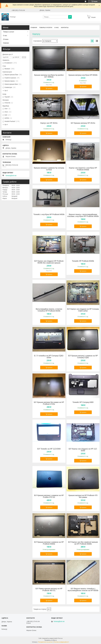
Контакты (65, 28)
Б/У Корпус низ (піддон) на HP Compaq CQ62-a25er (83, 310)
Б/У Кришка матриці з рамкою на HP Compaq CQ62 (83, 357)
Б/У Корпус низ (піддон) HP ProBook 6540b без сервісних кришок (49, 262)
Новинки (6, 43)
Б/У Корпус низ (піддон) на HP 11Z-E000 (83, 450)
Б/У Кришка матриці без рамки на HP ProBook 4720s (49, 403)
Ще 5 (6, 91)
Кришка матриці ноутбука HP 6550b (83, 75)
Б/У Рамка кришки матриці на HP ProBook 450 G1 (49, 590)
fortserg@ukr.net (11, 176)
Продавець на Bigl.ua (50, 640)
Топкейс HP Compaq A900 (83, 402)
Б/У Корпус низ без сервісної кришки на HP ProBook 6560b (83, 543)
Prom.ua (60, 638)
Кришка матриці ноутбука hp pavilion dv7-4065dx (49, 76)
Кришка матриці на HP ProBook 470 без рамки (83, 496)
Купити (50, 88)
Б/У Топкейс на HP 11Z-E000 (49, 449)
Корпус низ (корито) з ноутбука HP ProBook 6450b (83, 169)
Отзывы (6, 39)
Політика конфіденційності (61, 642)
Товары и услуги (46, 28)
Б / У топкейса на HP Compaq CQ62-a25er (49, 357)
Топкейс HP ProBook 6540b (83, 261)
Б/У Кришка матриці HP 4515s (83, 123)
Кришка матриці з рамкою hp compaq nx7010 (49, 169)
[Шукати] (70, 17)
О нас (57, 28)
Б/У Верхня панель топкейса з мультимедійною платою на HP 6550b (83, 590)
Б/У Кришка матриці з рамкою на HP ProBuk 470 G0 (49, 496)
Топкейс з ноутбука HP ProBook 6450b (49, 214)
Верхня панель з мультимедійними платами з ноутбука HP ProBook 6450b (83, 215)
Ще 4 (6, 125)
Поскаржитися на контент (45, 642)
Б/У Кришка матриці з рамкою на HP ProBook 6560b (49, 543)
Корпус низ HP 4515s (49, 123)
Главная (34, 28)
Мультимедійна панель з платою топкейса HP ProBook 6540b (49, 310)
